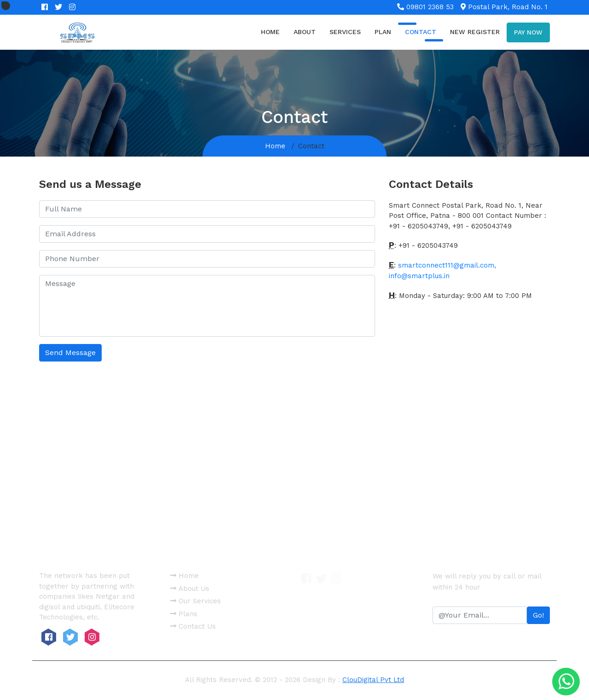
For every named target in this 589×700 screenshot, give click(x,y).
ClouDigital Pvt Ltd (373, 680)
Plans (184, 614)
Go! (538, 615)
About (305, 32)
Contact (421, 32)
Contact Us (193, 626)
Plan (383, 32)
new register (475, 32)
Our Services (196, 601)
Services (345, 32)
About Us (190, 589)
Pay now (528, 32)
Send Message (70, 353)
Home (270, 32)
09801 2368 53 (425, 7)
